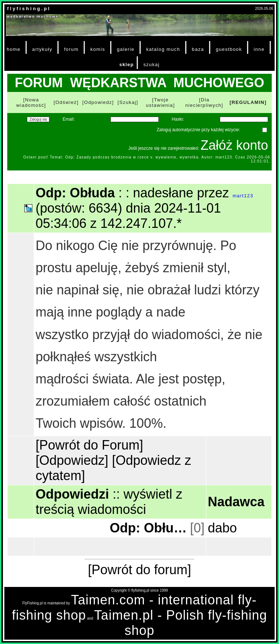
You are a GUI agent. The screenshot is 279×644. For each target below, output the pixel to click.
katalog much (163, 49)
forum (71, 49)
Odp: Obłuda (149, 528)
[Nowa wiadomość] (31, 102)
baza (198, 49)
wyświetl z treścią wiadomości (109, 502)
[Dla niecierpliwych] (204, 102)
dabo (222, 528)
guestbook (229, 49)
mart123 (243, 196)
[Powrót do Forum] (89, 445)
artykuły (42, 49)
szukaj (152, 65)
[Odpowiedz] (98, 102)
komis (98, 49)
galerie (126, 49)
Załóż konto (234, 145)
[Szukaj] (128, 102)
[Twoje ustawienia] (161, 102)
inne (259, 49)
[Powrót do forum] (139, 570)
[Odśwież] (66, 102)
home (13, 49)
